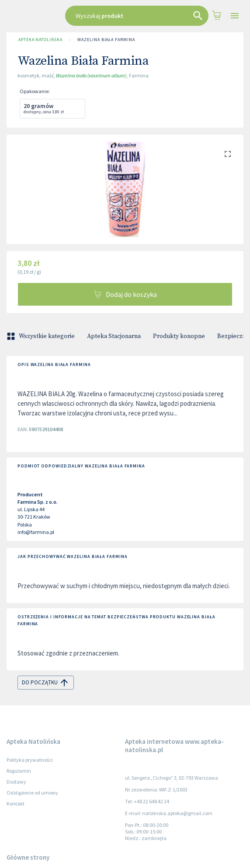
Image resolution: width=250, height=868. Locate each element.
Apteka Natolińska (40, 40)
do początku (46, 683)
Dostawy (16, 782)
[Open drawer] (235, 16)
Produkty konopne (179, 336)
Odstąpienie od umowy (32, 793)
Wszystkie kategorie (42, 336)
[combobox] (137, 16)
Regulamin (19, 771)
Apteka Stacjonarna (114, 336)
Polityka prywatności (30, 760)
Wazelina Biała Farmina (106, 40)
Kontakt (16, 804)
